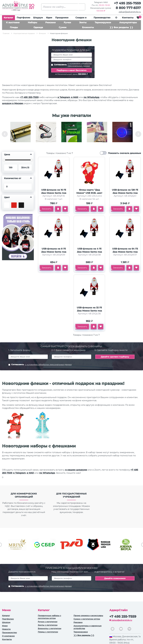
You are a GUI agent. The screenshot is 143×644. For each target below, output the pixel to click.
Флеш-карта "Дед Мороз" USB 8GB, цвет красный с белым (89, 193)
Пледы (14, 27)
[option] (20, 134)
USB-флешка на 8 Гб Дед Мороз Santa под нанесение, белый (54, 252)
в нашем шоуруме (76, 470)
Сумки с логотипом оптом (87, 619)
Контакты (128, 18)
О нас (116, 18)
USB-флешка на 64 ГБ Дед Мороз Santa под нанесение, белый (125, 252)
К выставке (13, 22)
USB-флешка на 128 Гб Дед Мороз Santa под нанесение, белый (125, 193)
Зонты (83, 22)
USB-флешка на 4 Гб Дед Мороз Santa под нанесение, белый (89, 252)
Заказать (47, 209)
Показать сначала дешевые (124, 153)
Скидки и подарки (81, 18)
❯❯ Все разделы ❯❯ (121, 27)
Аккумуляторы (128, 22)
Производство (102, 18)
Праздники (62, 18)
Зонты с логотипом (48, 625)
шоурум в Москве (12, 103)
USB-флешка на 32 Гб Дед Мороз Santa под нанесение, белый (89, 311)
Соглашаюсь (71, 65)
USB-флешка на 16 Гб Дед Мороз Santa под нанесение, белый (54, 193)
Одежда (38, 27)
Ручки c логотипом (48, 622)
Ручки (67, 22)
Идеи (49, 18)
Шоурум (38, 18)
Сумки (63, 27)
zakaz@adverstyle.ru (130, 12)
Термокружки (103, 22)
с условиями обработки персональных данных (80, 65)
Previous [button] (5, 134)
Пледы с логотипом (48, 632)
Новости (6, 629)
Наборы (32, 22)
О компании (8, 636)
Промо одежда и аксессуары (88, 616)
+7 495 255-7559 (127, 3)
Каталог (8, 18)
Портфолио (23, 18)
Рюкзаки (50, 22)
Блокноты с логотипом (50, 629)
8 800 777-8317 (128, 8)
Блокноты (88, 27)
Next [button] (138, 134)
